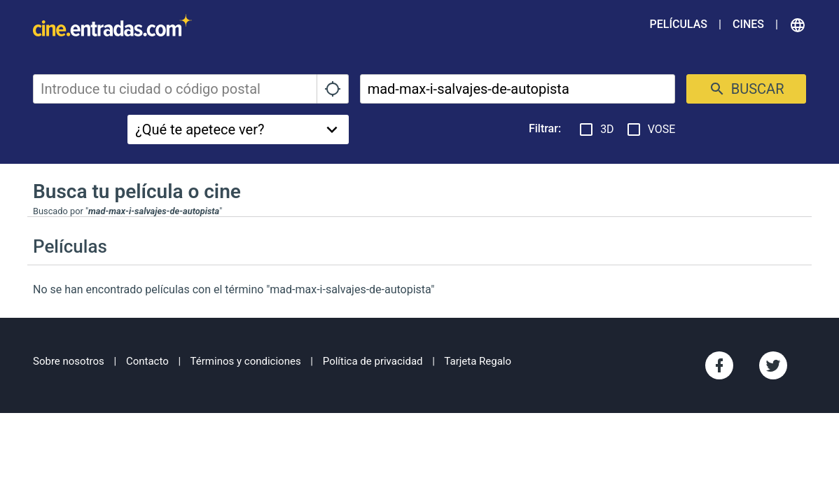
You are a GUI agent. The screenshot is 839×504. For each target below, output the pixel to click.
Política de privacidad (373, 361)
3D (596, 129)
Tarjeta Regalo (478, 361)
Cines (748, 24)
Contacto (147, 361)
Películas (679, 24)
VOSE (651, 129)
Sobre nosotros (69, 361)
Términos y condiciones (246, 361)
